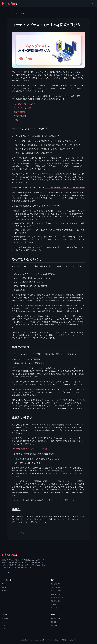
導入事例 (5, 618)
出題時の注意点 (20, 116)
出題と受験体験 (55, 587)
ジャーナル (6, 622)
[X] (4, 573)
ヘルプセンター (55, 618)
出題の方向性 (20, 112)
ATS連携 (53, 604)
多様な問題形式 (55, 584)
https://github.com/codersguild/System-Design (65, 187)
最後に (17, 120)
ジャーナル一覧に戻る (16, 13)
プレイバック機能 (56, 591)
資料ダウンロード (19, 522)
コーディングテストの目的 (25, 104)
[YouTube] (9, 573)
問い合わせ (72, 519)
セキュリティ (74, 640)
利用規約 (65, 640)
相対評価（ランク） (57, 594)
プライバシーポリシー (53, 640)
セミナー (5, 629)
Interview (5, 591)
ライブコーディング (57, 598)
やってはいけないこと (23, 108)
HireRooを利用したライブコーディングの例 (29, 449)
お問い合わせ (55, 625)
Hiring (4, 587)
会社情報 (53, 622)
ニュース (5, 625)
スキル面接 (54, 608)
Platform (5, 584)
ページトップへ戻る (20, 533)
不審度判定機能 (55, 601)
